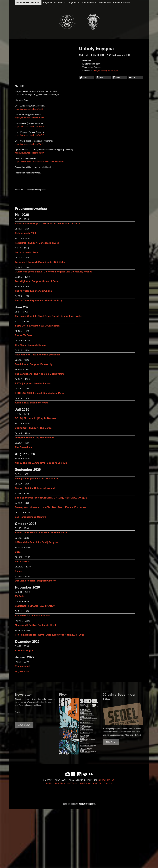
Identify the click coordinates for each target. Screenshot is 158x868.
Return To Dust (23, 335)
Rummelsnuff (23, 666)
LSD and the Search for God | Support (36, 542)
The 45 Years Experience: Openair (34, 291)
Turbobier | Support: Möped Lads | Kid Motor (40, 262)
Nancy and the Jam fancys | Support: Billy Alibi (42, 463)
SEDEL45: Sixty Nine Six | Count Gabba (37, 326)
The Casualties (23, 447)
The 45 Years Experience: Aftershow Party (39, 300)
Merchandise (105, 2)
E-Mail (18, 712)
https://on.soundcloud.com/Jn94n (29, 153)
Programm (47, 2)
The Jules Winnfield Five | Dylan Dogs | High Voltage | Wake (49, 316)
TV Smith (20, 596)
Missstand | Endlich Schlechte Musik (36, 625)
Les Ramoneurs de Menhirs (31, 517)
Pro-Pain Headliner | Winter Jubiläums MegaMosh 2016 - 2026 (50, 635)
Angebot (73, 3)
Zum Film (111, 742)
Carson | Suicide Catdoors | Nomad (35, 488)
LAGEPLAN (60, 783)
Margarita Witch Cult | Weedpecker (34, 438)
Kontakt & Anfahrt (122, 2)
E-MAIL (49, 783)
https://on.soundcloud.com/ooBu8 (30, 127)
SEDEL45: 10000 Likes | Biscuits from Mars (39, 393)
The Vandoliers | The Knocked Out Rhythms (40, 374)
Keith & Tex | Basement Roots (32, 403)
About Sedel (89, 3)
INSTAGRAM (85, 783)
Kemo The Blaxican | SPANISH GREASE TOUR (41, 532)
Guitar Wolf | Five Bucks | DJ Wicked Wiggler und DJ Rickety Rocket (53, 272)
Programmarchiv (22, 671)
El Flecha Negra (24, 650)
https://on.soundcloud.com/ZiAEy (29, 144)
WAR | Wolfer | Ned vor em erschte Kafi (37, 478)
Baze (18, 552)
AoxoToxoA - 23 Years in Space (33, 615)
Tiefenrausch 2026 (25, 233)
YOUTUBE (97, 783)
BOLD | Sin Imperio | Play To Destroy (35, 418)
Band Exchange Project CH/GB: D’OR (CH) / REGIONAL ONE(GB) (52, 498)
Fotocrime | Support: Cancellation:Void (37, 243)
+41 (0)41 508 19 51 (107, 780)
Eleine (18, 571)
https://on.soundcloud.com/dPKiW (30, 118)
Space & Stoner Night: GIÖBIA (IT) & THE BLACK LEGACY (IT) (50, 223)
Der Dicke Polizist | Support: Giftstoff (36, 581)
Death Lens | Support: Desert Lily (34, 364)
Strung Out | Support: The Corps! (34, 428)
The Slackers (22, 561)
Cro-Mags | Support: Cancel (31, 345)
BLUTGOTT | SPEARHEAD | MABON (35, 606)
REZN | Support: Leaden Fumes (33, 383)
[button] (87, 77)
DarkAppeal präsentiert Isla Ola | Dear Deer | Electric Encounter (51, 507)
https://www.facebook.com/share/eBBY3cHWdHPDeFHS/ (40, 162)
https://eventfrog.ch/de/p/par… (106, 71)
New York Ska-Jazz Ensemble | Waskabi (37, 355)
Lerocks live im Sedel (27, 252)
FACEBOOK (72, 783)
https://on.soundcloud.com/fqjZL (29, 109)
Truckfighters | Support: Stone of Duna (37, 281)
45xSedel (60, 3)
